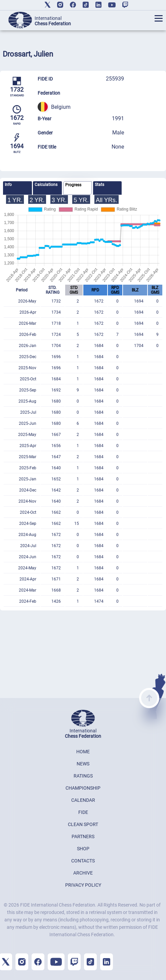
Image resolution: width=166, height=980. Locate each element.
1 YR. (15, 200)
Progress (73, 185)
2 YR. (37, 200)
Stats (99, 185)
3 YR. (59, 200)
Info (8, 185)
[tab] (17, 188)
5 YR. (81, 200)
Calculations (46, 185)
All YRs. (107, 200)
